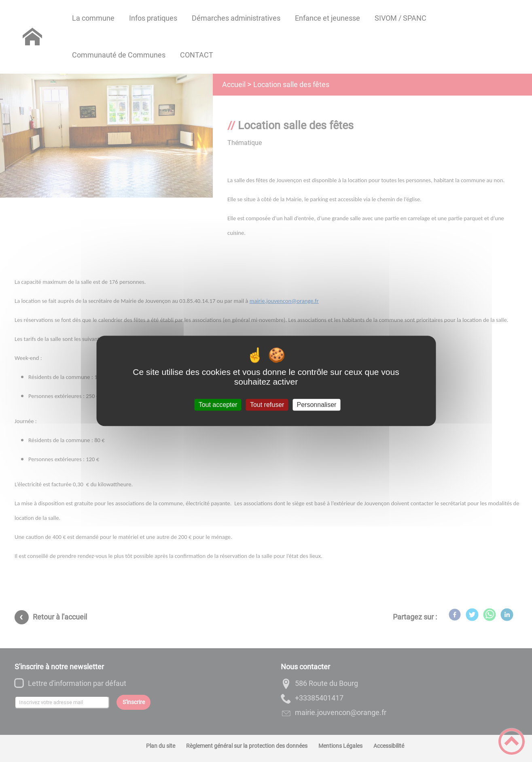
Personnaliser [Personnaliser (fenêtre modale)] (317, 405)
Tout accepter (218, 405)
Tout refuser (267, 405)
